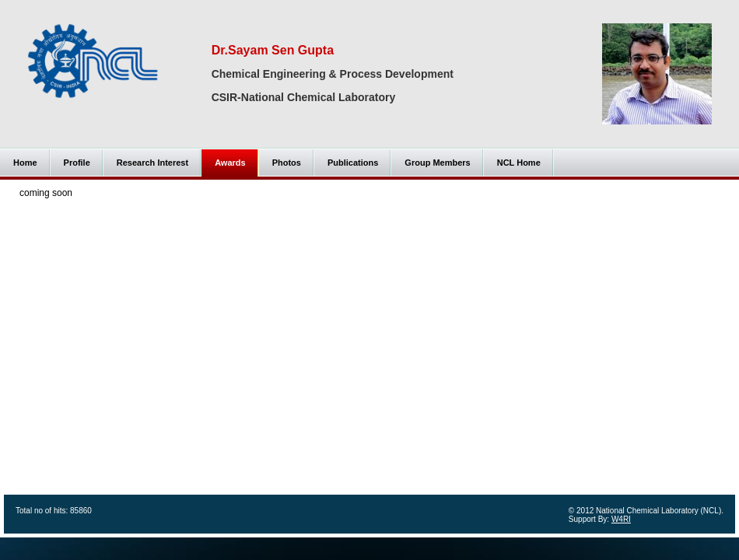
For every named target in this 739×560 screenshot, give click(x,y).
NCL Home (519, 163)
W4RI (621, 519)
